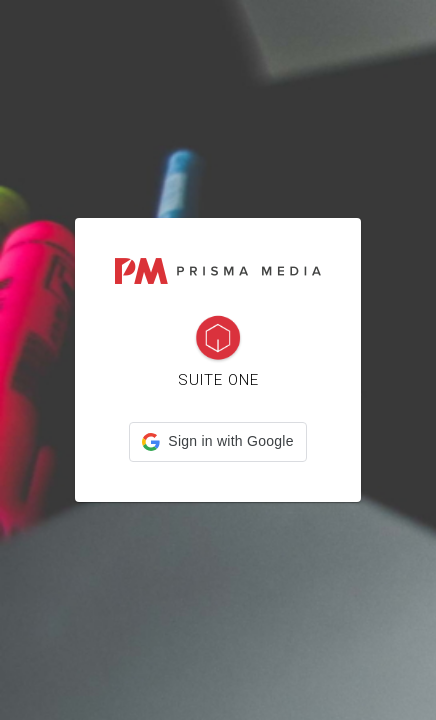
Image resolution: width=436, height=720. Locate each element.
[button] (217, 442)
